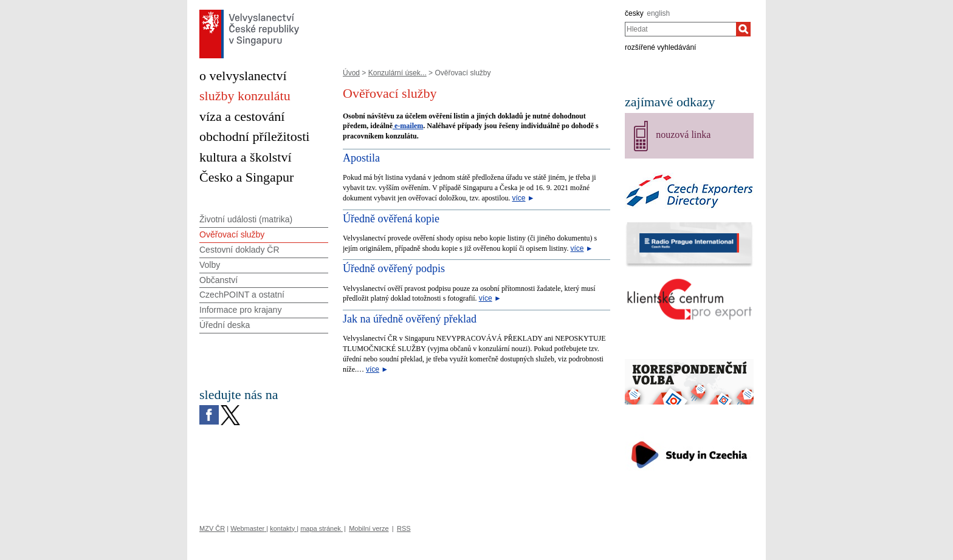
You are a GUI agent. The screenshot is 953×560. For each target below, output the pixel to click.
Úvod (351, 73)
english (658, 13)
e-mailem (408, 126)
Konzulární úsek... (397, 73)
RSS (404, 528)
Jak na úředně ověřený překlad (410, 319)
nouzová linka (683, 135)
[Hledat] (743, 29)
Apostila (361, 158)
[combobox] (680, 29)
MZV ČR (212, 528)
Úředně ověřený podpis (394, 268)
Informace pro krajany (240, 310)
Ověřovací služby (232, 234)
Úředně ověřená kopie (391, 219)
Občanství (218, 280)
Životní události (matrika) (246, 219)
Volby (210, 265)
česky (634, 13)
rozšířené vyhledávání (660, 47)
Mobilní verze (369, 528)
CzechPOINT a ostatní (242, 295)
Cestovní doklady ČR (239, 250)
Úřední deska (225, 325)
